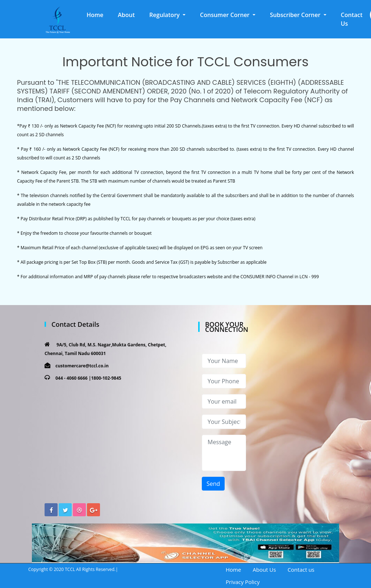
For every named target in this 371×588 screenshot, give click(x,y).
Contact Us (352, 19)
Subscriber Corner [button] (296, 15)
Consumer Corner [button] (226, 15)
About (126, 15)
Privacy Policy (243, 582)
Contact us (301, 570)
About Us (264, 570)
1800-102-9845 (106, 378)
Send (213, 484)
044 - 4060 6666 (72, 378)
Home (99, 14)
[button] (167, 15)
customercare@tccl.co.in (82, 366)
